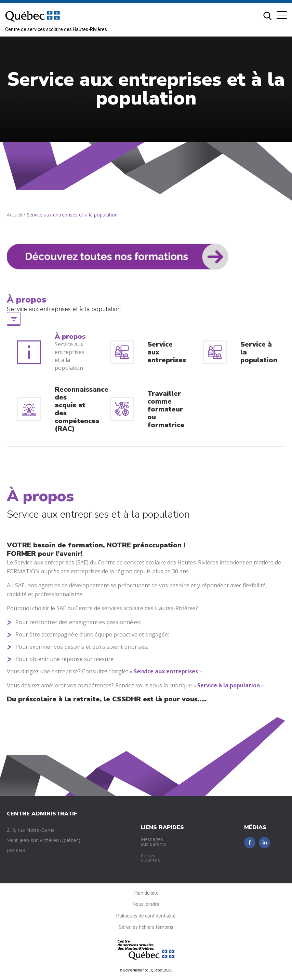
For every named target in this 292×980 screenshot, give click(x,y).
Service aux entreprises (166, 671)
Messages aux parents (154, 842)
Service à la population (229, 685)
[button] (282, 15)
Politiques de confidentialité (146, 916)
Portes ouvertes (150, 858)
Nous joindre (146, 904)
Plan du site (146, 893)
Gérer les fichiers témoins (146, 927)
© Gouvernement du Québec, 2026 (146, 970)
